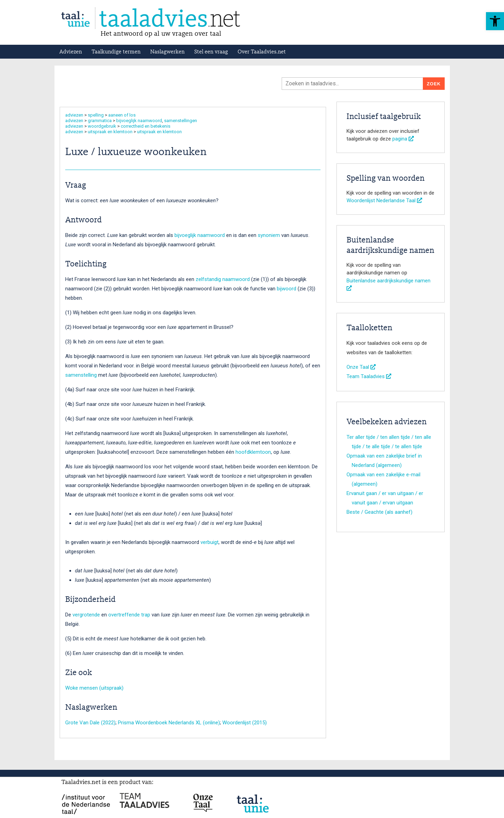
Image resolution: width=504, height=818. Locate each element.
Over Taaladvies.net (262, 52)
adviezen (74, 115)
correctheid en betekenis (146, 126)
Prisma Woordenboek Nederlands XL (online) (169, 723)
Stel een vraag (211, 52)
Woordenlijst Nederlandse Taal (384, 201)
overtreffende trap (129, 615)
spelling (96, 115)
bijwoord (287, 289)
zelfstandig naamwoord (223, 279)
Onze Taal (361, 367)
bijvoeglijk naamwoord (139, 121)
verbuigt (210, 542)
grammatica (100, 121)
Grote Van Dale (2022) (90, 723)
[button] (495, 21)
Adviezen (71, 52)
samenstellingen (181, 121)
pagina (403, 139)
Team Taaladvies (369, 376)
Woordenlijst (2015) (245, 723)
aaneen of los (122, 115)
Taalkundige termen (116, 52)
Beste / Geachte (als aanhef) (379, 512)
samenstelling (81, 375)
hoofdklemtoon (253, 452)
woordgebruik (102, 126)
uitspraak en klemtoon (110, 132)
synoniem (270, 235)
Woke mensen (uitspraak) (94, 688)
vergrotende (86, 615)
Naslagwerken (167, 52)
